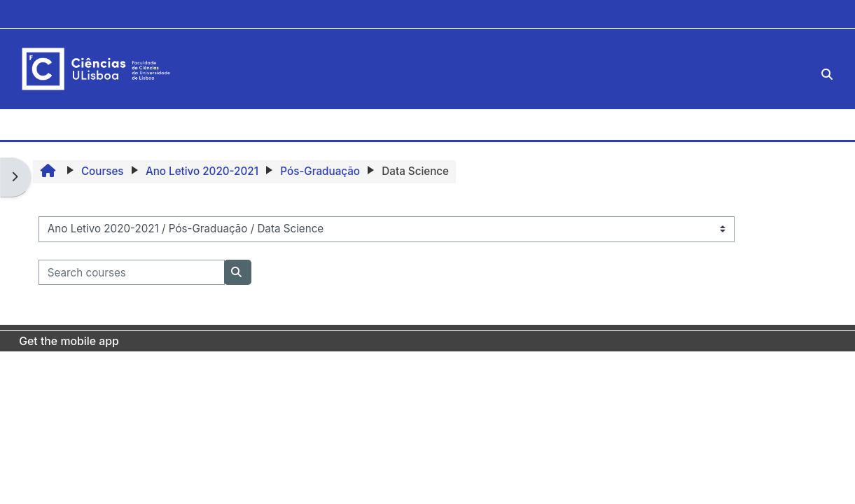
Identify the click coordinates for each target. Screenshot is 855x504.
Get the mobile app (69, 341)
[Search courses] (132, 273)
